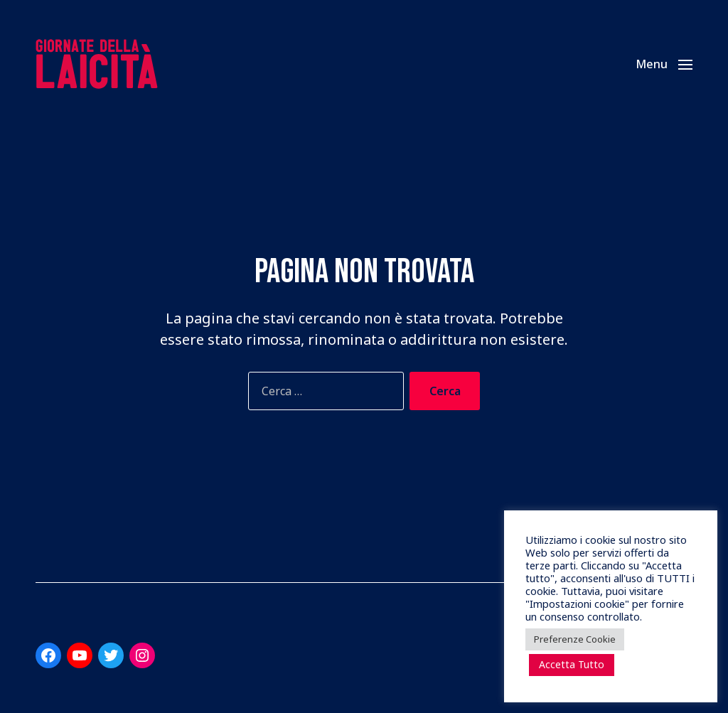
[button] (664, 64)
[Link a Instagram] (142, 655)
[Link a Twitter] (111, 655)
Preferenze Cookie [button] (575, 639)
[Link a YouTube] (80, 655)
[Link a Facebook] (48, 655)
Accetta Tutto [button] (572, 664)
